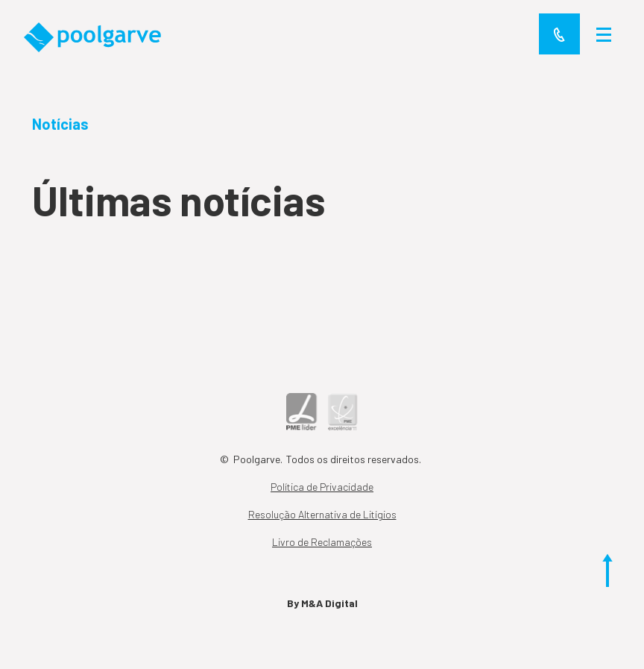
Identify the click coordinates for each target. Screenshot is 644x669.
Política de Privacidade (322, 487)
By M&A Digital (322, 603)
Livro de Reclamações (322, 542)
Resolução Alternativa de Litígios (322, 514)
